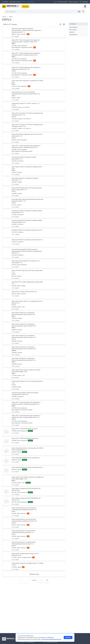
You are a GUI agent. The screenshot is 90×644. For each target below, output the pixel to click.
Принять (68, 637)
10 (47, 580)
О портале (5, 2)
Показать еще (34, 574)
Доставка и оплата (15, 2)
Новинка (30, 431)
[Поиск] (83, 12)
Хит (28, 34)
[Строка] (60, 24)
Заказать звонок (73, 2)
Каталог (25, 6)
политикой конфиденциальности (51, 639)
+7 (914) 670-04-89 (61, 2)
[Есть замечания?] (28, 2)
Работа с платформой (27, 642)
